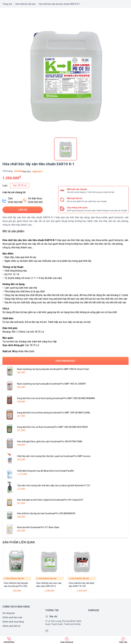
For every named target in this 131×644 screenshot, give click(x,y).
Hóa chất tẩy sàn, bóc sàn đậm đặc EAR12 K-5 (49, 570)
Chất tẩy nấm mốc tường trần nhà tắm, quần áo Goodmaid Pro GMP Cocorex (65, 458)
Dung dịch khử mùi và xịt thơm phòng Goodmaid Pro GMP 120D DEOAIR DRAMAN (65, 400)
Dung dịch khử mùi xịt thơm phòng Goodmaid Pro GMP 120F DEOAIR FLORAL (65, 414)
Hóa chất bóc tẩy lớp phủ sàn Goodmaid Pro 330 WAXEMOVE (65, 515)
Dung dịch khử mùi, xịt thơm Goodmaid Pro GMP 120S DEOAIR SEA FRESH (65, 429)
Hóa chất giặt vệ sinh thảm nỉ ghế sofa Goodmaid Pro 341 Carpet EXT (65, 502)
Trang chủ (7, 4)
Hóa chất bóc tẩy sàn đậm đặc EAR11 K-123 (82, 570)
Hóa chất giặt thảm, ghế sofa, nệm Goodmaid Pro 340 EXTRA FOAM (65, 443)
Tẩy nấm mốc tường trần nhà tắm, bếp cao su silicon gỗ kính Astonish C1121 (65, 487)
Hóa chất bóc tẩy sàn (25, 4)
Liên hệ (23, 210)
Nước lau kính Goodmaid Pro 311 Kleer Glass (65, 529)
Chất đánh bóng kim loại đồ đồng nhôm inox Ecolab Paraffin (65, 473)
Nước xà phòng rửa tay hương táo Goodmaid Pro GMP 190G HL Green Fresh (65, 371)
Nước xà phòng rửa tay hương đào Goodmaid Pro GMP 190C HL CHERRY (65, 386)
